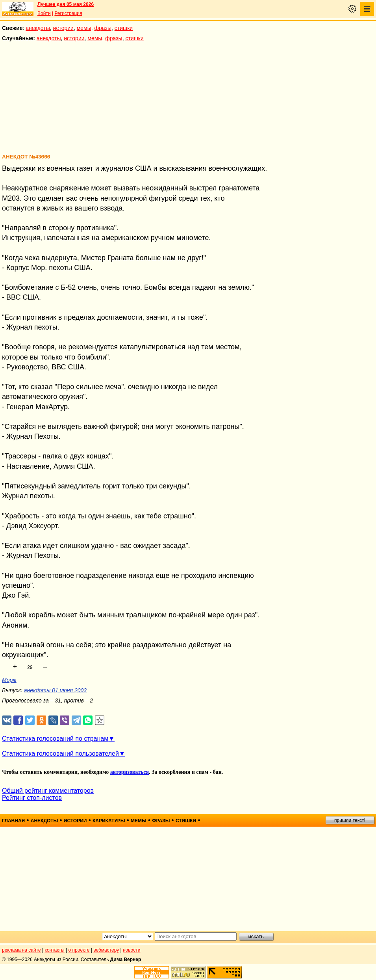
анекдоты (38, 28)
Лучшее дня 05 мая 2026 (66, 4)
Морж (9, 680)
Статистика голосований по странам (55, 739)
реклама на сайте (21, 950)
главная (13, 821)
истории (63, 28)
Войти (44, 13)
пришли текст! (350, 820)
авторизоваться (130, 772)
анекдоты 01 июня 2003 (55, 690)
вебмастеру (106, 950)
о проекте (79, 950)
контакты (55, 950)
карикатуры (109, 821)
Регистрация (68, 13)
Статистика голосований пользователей (60, 754)
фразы (103, 28)
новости (132, 950)
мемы (84, 28)
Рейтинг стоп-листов (32, 798)
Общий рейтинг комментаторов (48, 791)
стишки (124, 28)
